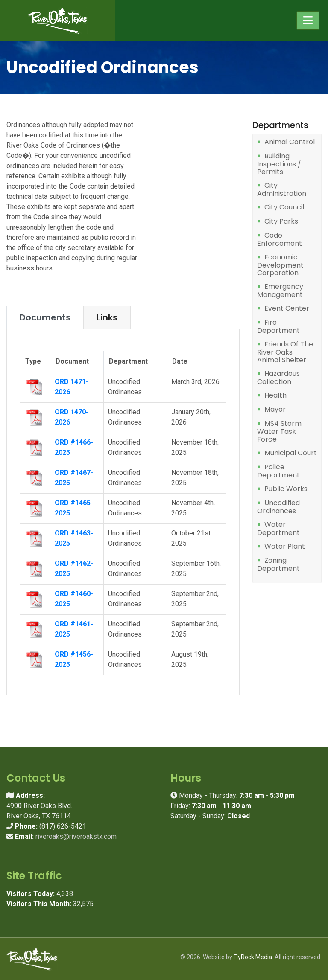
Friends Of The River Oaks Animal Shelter (285, 352)
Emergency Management (280, 291)
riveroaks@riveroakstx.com (76, 836)
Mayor (275, 410)
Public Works (286, 489)
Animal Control (290, 142)
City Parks (281, 222)
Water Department (278, 529)
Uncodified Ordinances (278, 507)
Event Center (287, 309)
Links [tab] (107, 317)
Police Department (278, 471)
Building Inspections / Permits (279, 164)
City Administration (282, 190)
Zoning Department (278, 565)
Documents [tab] (45, 317)
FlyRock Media (253, 957)
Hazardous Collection (278, 378)
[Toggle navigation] (308, 20)
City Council (284, 208)
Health (275, 396)
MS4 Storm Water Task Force (279, 432)
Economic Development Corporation (280, 265)
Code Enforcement (280, 240)
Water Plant (285, 547)
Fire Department (278, 327)
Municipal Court (291, 453)
